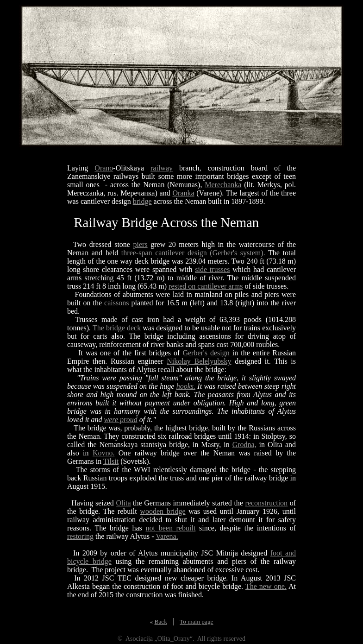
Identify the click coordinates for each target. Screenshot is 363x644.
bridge (142, 201)
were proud (121, 420)
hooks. (186, 386)
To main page (196, 622)
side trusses (212, 269)
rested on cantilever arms (206, 286)
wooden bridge (163, 511)
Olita (123, 503)
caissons (116, 303)
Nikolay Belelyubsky (199, 361)
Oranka (183, 193)
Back (161, 622)
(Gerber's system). (237, 253)
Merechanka (223, 185)
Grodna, (244, 445)
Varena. (167, 536)
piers (141, 244)
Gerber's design (207, 353)
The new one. (266, 586)
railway (162, 168)
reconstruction (267, 503)
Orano (104, 168)
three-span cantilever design (164, 253)
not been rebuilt (171, 528)
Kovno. (104, 453)
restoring (80, 536)
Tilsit (111, 461)
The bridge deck (117, 328)
